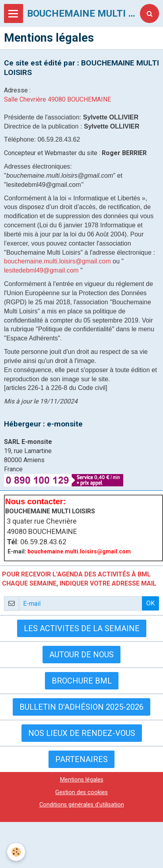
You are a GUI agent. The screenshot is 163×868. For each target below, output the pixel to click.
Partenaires (81, 759)
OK (150, 603)
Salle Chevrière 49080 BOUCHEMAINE (57, 99)
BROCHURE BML (82, 681)
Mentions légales (82, 780)
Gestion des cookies (81, 792)
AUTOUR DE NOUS (81, 655)
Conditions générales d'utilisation (82, 805)
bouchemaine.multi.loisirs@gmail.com (57, 261)
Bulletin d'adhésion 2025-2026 (81, 707)
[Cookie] (16, 852)
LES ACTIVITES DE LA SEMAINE (82, 628)
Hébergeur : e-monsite (43, 424)
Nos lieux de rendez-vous (82, 733)
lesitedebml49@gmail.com (41, 270)
